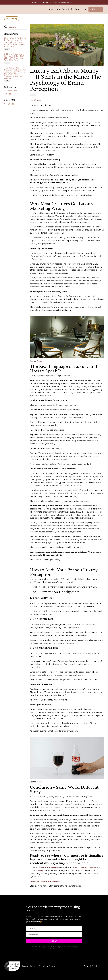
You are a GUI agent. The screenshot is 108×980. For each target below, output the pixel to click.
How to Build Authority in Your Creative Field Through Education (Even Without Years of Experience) (15, 43)
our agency (52, 871)
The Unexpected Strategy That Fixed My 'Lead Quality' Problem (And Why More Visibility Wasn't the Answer (15, 73)
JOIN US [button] (96, 9)
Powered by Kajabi (97, 975)
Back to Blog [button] (12, 19)
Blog (77, 9)
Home (51, 9)
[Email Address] (54, 935)
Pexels (39, 361)
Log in (84, 9)
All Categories (10, 91)
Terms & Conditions (92, 966)
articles (33, 95)
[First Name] (54, 928)
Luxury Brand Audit (64, 9)
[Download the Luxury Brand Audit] (46, 881)
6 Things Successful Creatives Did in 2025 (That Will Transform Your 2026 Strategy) (14, 57)
